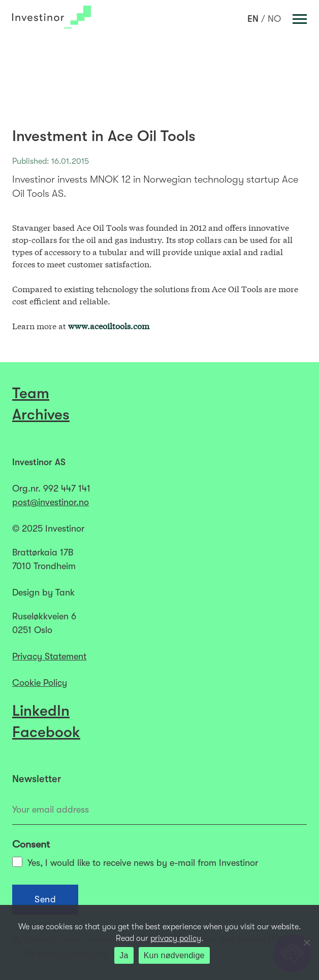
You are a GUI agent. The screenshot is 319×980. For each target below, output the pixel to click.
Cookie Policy (40, 683)
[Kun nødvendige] (306, 942)
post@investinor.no (51, 502)
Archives (41, 414)
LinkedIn (41, 711)
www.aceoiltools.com (109, 325)
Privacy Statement (49, 656)
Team (31, 393)
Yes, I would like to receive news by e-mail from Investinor (135, 862)
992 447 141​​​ (67, 488)
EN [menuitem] (253, 19)
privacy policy (176, 938)
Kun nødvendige (174, 955)
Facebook (46, 732)
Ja (124, 955)
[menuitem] (253, 19)
